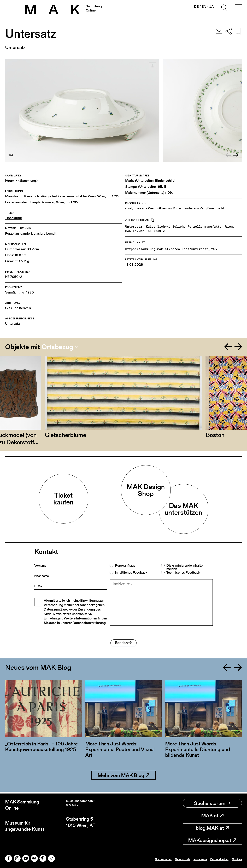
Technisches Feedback (183, 572)
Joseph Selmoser (42, 202)
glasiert (39, 234)
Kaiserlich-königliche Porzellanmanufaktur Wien (60, 196)
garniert (26, 234)
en (204, 7)
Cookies (236, 859)
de (196, 7)
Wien (101, 196)
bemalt (51, 234)
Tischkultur (14, 218)
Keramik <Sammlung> (22, 181)
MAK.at (212, 815)
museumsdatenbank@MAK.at (87, 805)
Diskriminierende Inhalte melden (184, 567)
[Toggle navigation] (238, 8)
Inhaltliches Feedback (131, 572)
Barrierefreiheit (215, 859)
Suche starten (212, 803)
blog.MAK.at (212, 828)
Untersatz (12, 324)
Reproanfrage (125, 565)
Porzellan (12, 234)
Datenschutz (171, 859)
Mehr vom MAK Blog (123, 777)
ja (211, 7)
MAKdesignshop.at (212, 840)
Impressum (192, 859)
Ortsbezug (57, 347)
